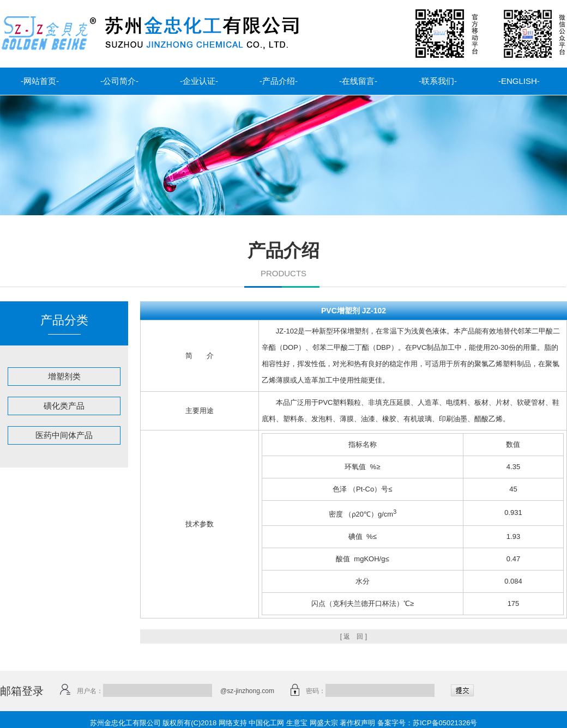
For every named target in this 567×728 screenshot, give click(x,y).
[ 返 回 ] (354, 636)
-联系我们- (438, 81)
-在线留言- (358, 81)
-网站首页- (40, 81)
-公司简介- (119, 81)
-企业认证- (199, 81)
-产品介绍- (279, 81)
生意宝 (297, 723)
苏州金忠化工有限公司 (125, 723)
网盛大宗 (324, 723)
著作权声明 (357, 723)
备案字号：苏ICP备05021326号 (427, 723)
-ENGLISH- (519, 81)
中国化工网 (266, 723)
